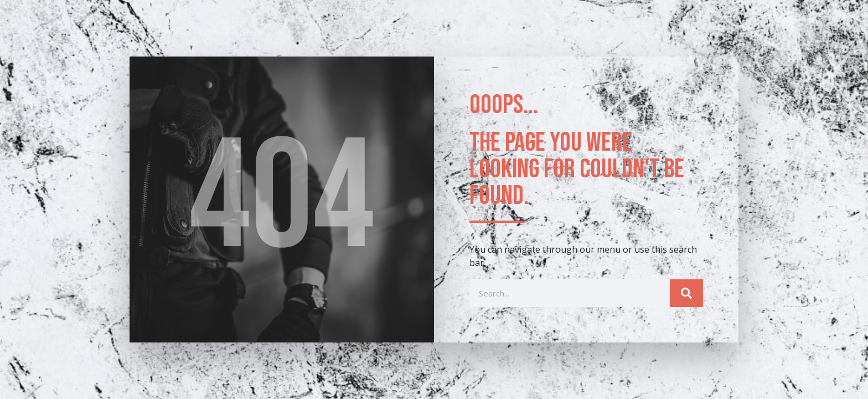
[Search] (686, 293)
